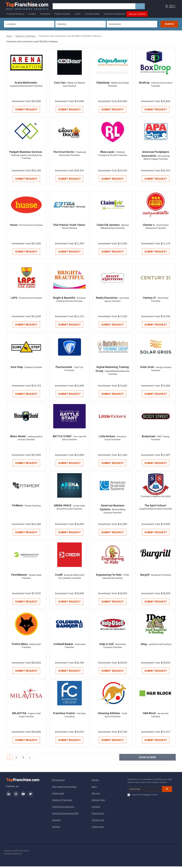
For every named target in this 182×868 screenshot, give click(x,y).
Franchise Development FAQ (65, 815)
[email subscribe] (145, 791)
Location (32, 14)
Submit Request (26, 110)
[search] (94, 7)
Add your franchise (137, 15)
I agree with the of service (143, 796)
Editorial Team (98, 802)
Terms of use (98, 822)
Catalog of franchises (62, 802)
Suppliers (56, 822)
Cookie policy (98, 828)
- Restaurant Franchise (161, 576)
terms (147, 796)
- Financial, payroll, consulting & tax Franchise (27, 156)
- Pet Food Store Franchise (30, 226)
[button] (169, 7)
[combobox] (29, 24)
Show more (147, 759)
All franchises (58, 782)
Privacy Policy (98, 815)
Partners (56, 828)
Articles (95, 782)
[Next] (30, 759)
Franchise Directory (16, 14)
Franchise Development (114, 14)
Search (169, 24)
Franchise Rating (92, 14)
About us (96, 795)
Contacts (96, 808)
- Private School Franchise (30, 299)
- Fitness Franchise (32, 507)
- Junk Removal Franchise (159, 646)
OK (167, 791)
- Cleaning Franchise (33, 368)
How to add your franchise (64, 788)
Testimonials (58, 795)
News (94, 788)
